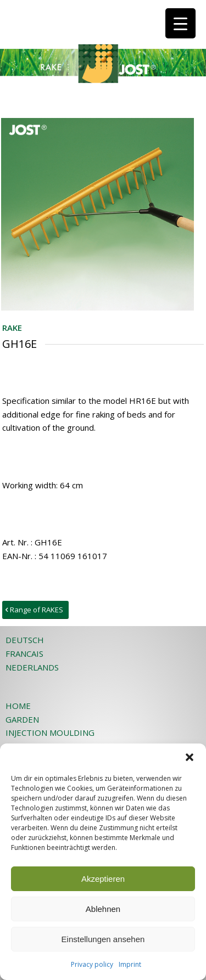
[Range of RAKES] (35, 610)
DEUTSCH (25, 640)
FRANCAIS (24, 654)
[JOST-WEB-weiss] (85, 22)
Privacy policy (92, 964)
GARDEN (22, 719)
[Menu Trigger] (180, 23)
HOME (18, 706)
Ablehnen (103, 909)
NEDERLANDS (32, 667)
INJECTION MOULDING (50, 733)
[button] (190, 757)
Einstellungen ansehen (103, 939)
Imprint (130, 964)
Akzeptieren (103, 879)
